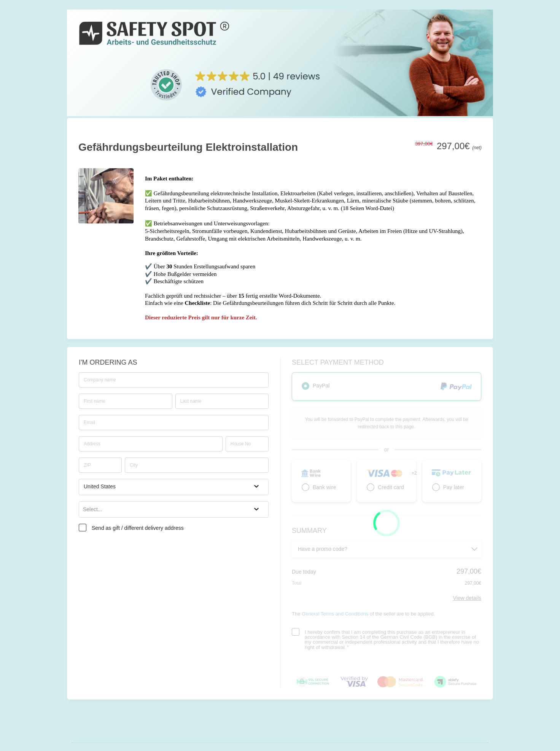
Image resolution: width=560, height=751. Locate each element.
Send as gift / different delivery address (138, 528)
